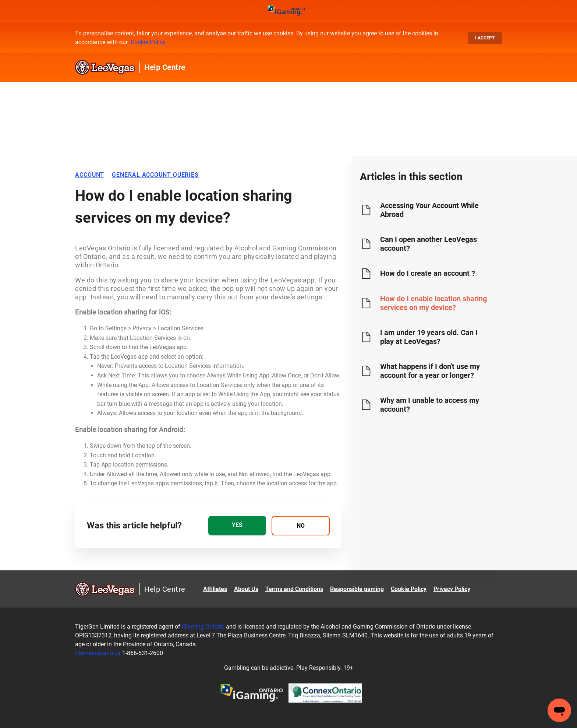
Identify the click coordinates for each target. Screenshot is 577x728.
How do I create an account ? (428, 273)
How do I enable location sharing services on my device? (433, 303)
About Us (246, 589)
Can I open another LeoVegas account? (429, 244)
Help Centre (165, 67)
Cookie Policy (148, 42)
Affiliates (215, 589)
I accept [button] (485, 38)
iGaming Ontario (203, 627)
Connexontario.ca (98, 653)
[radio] (237, 526)
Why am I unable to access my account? (430, 405)
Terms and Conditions (294, 589)
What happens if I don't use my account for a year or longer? (430, 371)
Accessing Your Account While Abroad (429, 210)
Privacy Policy (452, 589)
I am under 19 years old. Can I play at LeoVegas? (429, 337)
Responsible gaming (357, 589)
